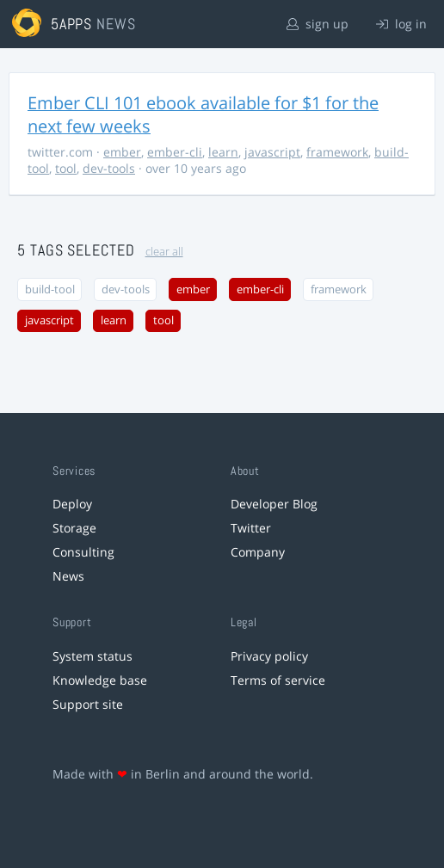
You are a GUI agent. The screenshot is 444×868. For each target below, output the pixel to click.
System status (92, 656)
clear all (164, 252)
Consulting (83, 552)
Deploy (72, 504)
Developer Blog (274, 504)
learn (223, 152)
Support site (88, 704)
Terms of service (278, 680)
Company (258, 552)
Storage (74, 528)
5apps (72, 24)
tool (66, 168)
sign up (318, 24)
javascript (272, 152)
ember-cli (175, 152)
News (68, 576)
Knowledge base (100, 680)
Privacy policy (269, 656)
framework (337, 152)
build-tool (50, 289)
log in (401, 24)
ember (122, 152)
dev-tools (109, 168)
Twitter (251, 528)
